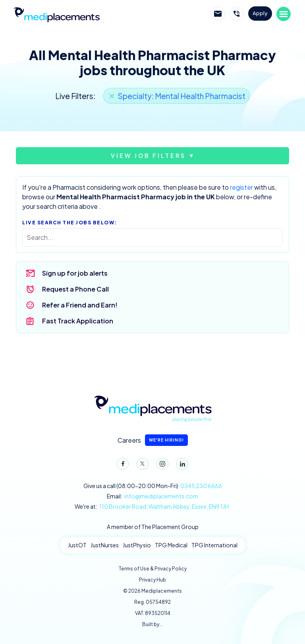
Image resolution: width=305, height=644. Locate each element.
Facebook (121, 465)
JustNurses (105, 545)
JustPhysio (137, 545)
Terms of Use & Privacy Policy (153, 569)
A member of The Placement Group (153, 527)
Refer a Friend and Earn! (80, 305)
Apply (260, 13)
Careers (153, 440)
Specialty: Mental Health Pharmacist (181, 96)
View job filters (148, 156)
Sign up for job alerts (75, 273)
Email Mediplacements (218, 14)
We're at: (152, 507)
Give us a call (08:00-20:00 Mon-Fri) (153, 486)
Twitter (141, 465)
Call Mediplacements (237, 14)
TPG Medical (171, 545)
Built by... (152, 624)
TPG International (214, 545)
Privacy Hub (152, 580)
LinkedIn (181, 465)
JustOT (77, 545)
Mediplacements (56, 14)
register (241, 187)
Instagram (161, 465)
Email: (152, 496)
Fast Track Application (78, 321)
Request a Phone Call (75, 289)
